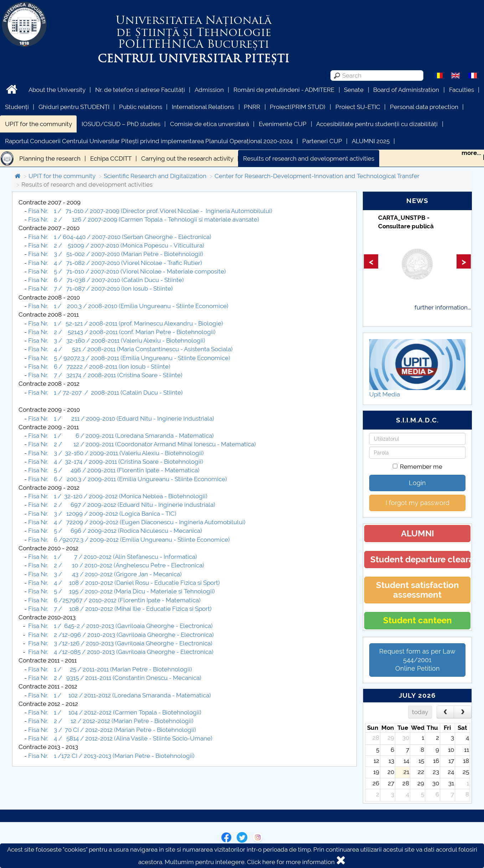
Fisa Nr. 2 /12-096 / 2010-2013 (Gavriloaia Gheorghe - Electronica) (122, 635)
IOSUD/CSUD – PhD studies (121, 124)
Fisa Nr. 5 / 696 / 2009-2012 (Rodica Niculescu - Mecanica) (115, 531)
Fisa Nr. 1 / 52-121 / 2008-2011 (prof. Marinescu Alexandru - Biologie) (126, 323)
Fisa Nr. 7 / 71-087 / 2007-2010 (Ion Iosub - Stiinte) (101, 289)
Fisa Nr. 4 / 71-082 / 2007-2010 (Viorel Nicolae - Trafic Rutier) (116, 263)
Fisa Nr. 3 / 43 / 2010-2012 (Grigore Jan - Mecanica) (105, 574)
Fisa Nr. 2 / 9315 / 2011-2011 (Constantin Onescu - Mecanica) (115, 678)
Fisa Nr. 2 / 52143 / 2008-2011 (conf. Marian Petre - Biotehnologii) (122, 332)
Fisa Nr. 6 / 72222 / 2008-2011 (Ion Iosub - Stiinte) (99, 367)
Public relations (141, 107)
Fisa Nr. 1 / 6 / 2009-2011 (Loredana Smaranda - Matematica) (121, 436)
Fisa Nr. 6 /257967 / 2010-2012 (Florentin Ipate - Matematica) (114, 600)
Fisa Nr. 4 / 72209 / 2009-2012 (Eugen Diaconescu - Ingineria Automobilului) (137, 522)
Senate (354, 90)
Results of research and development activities (309, 158)
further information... (443, 307)
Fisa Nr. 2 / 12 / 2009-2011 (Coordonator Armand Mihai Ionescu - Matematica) (142, 444)
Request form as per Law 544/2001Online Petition (417, 660)
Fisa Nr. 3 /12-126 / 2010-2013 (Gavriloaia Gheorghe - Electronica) (120, 643)
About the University (57, 90)
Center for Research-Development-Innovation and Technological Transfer (317, 176)
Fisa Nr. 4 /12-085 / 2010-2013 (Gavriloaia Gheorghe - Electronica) (121, 652)
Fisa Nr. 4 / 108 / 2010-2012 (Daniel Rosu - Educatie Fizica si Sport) (124, 583)
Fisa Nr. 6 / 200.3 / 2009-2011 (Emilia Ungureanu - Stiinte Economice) (128, 479)
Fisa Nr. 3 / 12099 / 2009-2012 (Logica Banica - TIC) (102, 514)
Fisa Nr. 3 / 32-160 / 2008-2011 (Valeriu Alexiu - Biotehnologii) (117, 341)
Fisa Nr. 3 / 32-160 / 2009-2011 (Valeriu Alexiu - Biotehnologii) (116, 453)
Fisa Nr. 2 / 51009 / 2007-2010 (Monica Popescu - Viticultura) (116, 245)
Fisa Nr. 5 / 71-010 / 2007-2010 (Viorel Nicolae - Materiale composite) (127, 271)
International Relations (203, 107)
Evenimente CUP (283, 124)
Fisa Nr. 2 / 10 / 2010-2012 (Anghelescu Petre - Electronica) (116, 565)
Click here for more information (291, 862)
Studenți (17, 107)
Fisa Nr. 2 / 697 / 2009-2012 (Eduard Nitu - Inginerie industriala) (122, 505)
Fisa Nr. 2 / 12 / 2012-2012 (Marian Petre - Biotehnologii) (111, 721)
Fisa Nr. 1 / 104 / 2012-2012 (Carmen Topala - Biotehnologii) (115, 712)
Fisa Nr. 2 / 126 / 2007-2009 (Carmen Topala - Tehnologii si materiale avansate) (144, 219)
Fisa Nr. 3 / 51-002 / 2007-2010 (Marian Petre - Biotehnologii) (116, 254)
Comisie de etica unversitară (210, 124)
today (420, 712)
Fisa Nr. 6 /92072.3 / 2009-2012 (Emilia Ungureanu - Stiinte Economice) (129, 540)
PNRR (252, 107)
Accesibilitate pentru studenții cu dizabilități (377, 124)
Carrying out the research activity (187, 158)
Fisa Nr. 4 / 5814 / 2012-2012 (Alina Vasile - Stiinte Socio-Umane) (120, 738)
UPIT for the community (38, 124)
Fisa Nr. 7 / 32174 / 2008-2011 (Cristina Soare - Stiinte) (105, 375)
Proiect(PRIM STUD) (298, 107)
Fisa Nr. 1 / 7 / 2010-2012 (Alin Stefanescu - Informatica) (113, 557)
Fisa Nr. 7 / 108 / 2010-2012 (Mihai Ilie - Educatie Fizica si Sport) (120, 609)
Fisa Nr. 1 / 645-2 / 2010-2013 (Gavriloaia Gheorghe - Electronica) (120, 626)
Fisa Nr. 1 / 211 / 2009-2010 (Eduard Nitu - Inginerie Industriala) (121, 419)
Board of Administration (406, 90)
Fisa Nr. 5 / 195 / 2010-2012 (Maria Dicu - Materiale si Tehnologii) (122, 591)
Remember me (418, 467)
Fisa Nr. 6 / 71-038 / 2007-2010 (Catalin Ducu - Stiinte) (106, 280)
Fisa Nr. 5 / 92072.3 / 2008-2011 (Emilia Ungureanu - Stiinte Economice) (129, 358)
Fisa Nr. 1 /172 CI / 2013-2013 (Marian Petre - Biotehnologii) (111, 756)
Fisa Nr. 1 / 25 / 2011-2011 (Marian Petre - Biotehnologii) (110, 669)
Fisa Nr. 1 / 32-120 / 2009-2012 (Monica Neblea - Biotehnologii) (118, 496)
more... (471, 153)
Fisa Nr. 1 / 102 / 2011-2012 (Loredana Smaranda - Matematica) (120, 695)
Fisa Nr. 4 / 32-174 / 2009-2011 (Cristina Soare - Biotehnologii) (116, 462)
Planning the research (50, 158)
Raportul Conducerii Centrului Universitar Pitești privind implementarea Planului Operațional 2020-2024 (149, 141)
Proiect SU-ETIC (358, 107)
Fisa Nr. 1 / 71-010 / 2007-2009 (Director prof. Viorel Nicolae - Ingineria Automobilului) (150, 211)
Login (417, 483)
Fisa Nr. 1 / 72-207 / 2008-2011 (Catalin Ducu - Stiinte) (105, 393)
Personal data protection (424, 107)
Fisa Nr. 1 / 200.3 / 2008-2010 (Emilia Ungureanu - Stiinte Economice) (128, 306)
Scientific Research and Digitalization (155, 176)
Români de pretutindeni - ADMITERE (284, 90)
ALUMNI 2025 (371, 141)
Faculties (462, 90)
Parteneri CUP (322, 141)
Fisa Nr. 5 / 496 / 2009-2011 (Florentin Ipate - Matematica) (114, 470)
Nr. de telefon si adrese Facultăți (140, 90)
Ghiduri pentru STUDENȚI (74, 107)
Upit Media (385, 394)
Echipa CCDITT (111, 158)
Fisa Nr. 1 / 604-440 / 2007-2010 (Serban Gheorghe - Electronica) (120, 237)
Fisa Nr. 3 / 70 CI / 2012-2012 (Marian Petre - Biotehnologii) (112, 730)
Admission (209, 90)
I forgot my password (418, 503)
